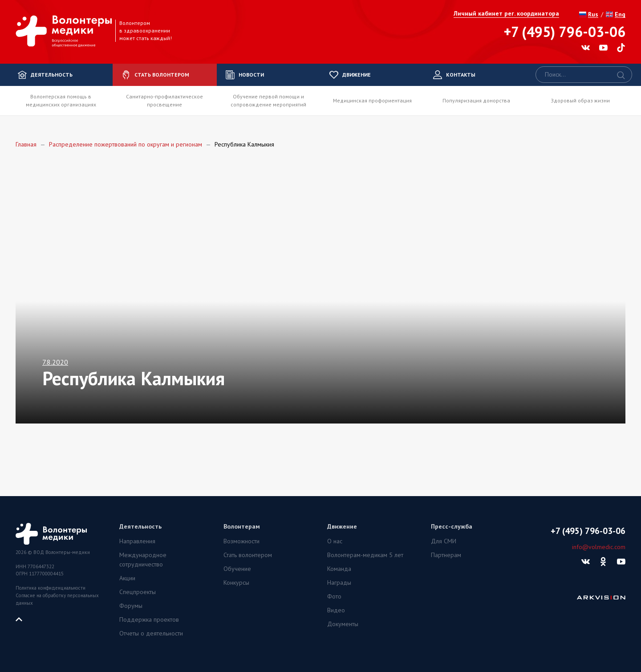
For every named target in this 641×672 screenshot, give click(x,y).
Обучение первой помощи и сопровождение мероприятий (268, 100)
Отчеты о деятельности (151, 633)
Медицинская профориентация (372, 100)
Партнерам (446, 555)
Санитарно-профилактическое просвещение (164, 100)
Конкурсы (236, 582)
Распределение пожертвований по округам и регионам (126, 144)
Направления (137, 541)
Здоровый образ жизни (580, 100)
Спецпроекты (138, 592)
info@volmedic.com (599, 547)
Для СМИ (444, 541)
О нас (335, 541)
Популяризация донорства (476, 100)
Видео (336, 610)
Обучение (237, 569)
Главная (26, 144)
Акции (127, 578)
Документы (343, 624)
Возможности (241, 541)
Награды (339, 582)
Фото (334, 596)
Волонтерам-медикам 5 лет (365, 555)
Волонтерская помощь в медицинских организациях (61, 100)
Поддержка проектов (149, 619)
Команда (339, 569)
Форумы (131, 606)
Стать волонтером (248, 555)
